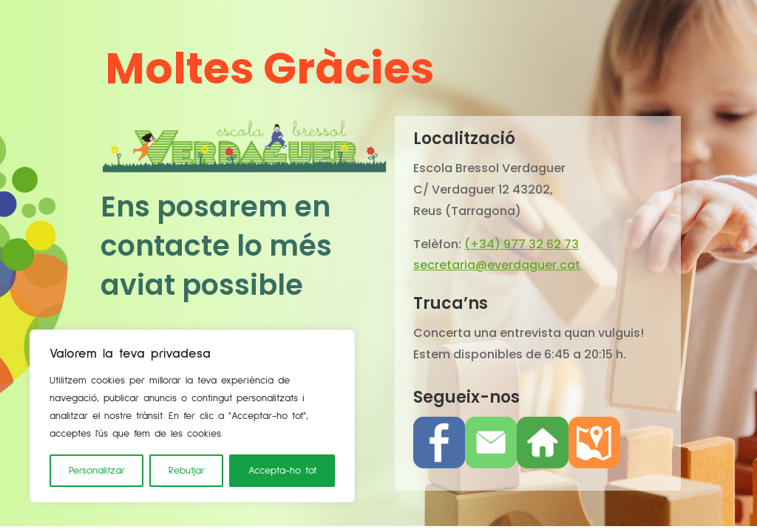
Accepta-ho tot (282, 471)
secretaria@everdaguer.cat (497, 265)
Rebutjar (187, 471)
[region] (192, 416)
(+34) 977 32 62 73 (522, 244)
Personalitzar (97, 471)
